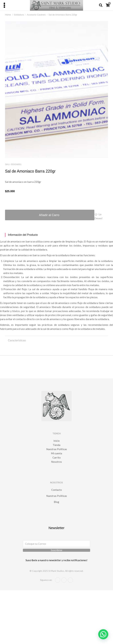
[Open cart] (108, 5)
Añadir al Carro (49, 215)
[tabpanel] (57, 285)
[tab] (57, 235)
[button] (101, 216)
